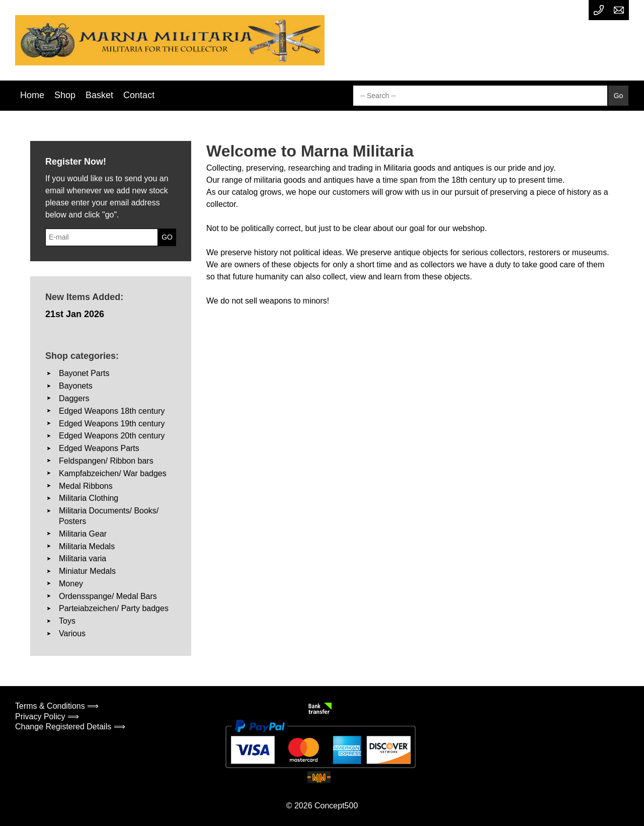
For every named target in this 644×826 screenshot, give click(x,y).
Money (71, 584)
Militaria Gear (83, 534)
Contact (139, 95)
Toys (67, 621)
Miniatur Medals (87, 571)
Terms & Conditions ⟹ (57, 706)
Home (32, 95)
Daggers (74, 398)
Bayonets (76, 386)
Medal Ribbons (86, 486)
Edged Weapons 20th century (112, 436)
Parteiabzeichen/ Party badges (114, 608)
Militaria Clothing (89, 498)
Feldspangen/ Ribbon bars (106, 461)
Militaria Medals (87, 546)
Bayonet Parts (84, 373)
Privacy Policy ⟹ (47, 717)
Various (72, 633)
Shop (65, 95)
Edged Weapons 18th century (112, 411)
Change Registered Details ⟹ (70, 727)
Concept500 (336, 806)
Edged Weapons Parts (99, 448)
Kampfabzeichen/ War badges (113, 473)
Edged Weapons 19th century (112, 424)
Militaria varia (83, 558)
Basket (99, 95)
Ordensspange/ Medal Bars (108, 596)
